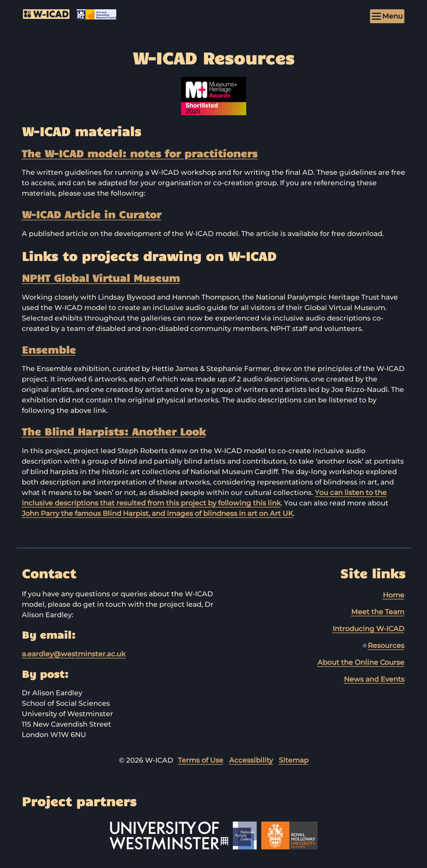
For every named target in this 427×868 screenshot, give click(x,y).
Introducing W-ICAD (368, 629)
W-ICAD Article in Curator (92, 214)
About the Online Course (361, 662)
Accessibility (251, 760)
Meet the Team (378, 612)
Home (394, 595)
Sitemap (294, 760)
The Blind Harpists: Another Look (114, 431)
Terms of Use (201, 760)
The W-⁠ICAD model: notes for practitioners (140, 153)
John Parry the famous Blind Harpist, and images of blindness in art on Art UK (157, 513)
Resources (386, 645)
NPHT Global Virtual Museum (101, 278)
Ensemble (49, 349)
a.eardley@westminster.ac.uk (74, 654)
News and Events (374, 679)
